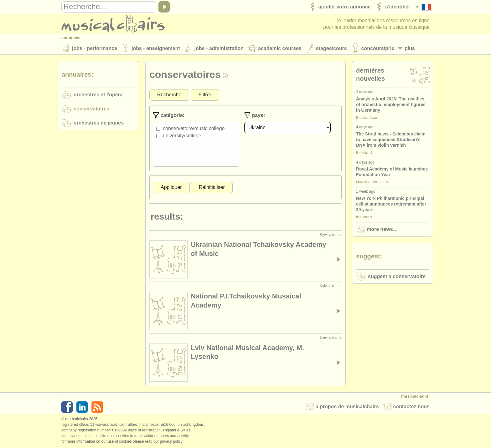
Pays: (255, 115)
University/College (182, 136)
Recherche (169, 95)
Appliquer (171, 188)
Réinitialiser (212, 188)
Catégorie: (169, 115)
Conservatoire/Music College (194, 129)
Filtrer (205, 95)
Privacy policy (171, 441)
